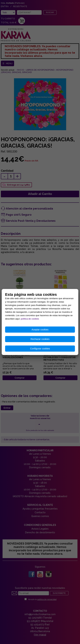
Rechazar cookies (40, 339)
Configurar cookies (40, 349)
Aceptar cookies (40, 330)
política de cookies (30, 319)
